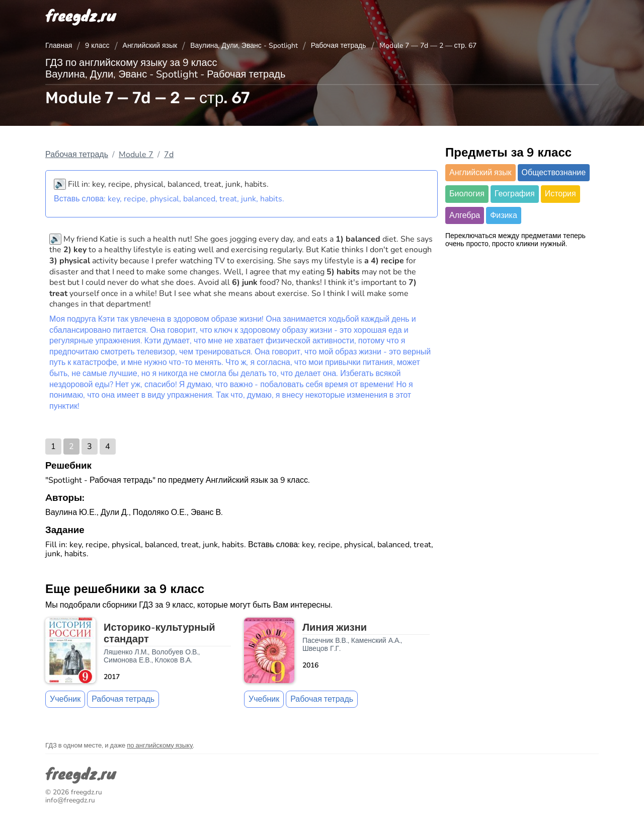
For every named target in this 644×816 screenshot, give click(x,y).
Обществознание (554, 173)
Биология (467, 194)
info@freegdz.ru (70, 800)
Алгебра (465, 215)
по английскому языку (160, 746)
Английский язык (150, 46)
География (515, 194)
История (560, 194)
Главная (59, 46)
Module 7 (136, 155)
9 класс (97, 46)
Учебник (65, 699)
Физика (504, 215)
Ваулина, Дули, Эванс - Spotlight (244, 46)
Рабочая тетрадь (339, 46)
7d (169, 155)
